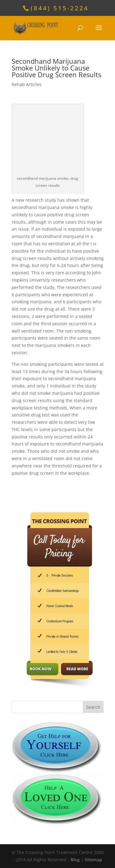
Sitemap (93, 860)
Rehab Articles (27, 84)
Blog (75, 860)
